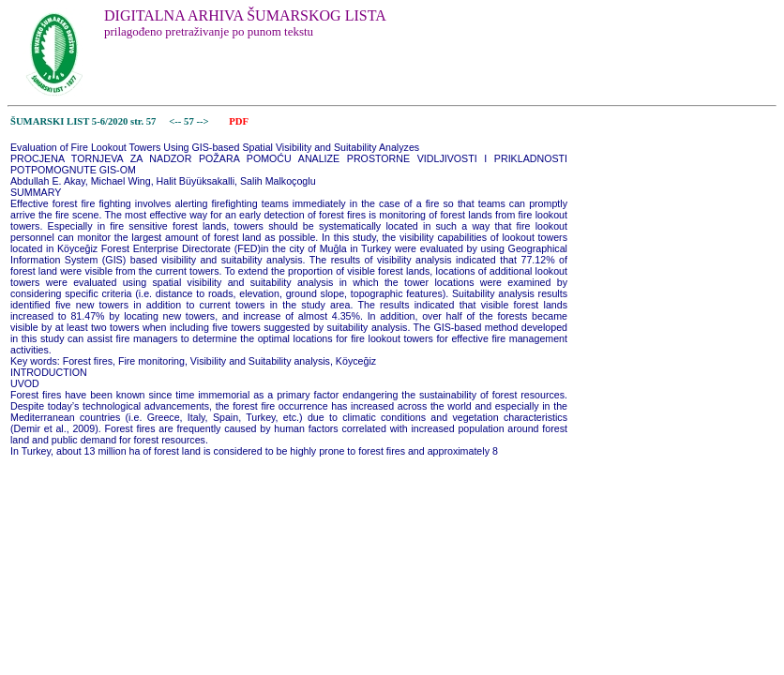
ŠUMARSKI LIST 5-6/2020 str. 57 (83, 121)
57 (190, 121)
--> (204, 121)
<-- (176, 121)
